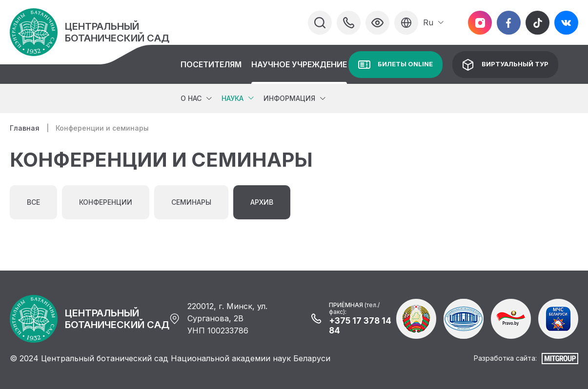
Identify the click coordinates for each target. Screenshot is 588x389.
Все (33, 202)
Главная (25, 128)
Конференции (106, 202)
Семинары (191, 202)
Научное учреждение (299, 64)
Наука (233, 98)
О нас (191, 98)
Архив (262, 202)
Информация (289, 98)
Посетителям (211, 64)
